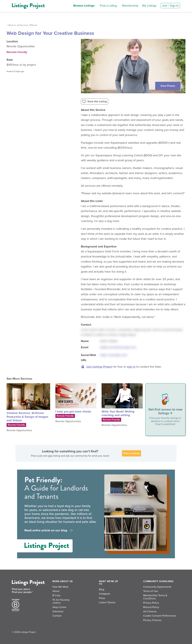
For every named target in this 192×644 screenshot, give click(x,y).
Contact (57, 616)
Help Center (59, 607)
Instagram (105, 594)
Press (102, 598)
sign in (131, 367)
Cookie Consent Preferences (160, 616)
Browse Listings (84, 6)
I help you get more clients (73, 411)
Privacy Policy (151, 603)
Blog (102, 589)
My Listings (149, 6)
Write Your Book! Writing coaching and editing (118, 413)
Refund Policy (151, 607)
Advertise (58, 611)
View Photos (168, 86)
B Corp (56, 595)
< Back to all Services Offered (22, 25)
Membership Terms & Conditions (155, 597)
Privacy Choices (152, 620)
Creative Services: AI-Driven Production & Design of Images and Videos (27, 417)
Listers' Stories (107, 602)
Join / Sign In (170, 6)
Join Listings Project (99, 367)
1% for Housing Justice (61, 601)
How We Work (60, 587)
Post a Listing (108, 6)
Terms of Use (151, 591)
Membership (130, 6)
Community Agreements (157, 587)
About (56, 591)
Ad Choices (150, 611)
